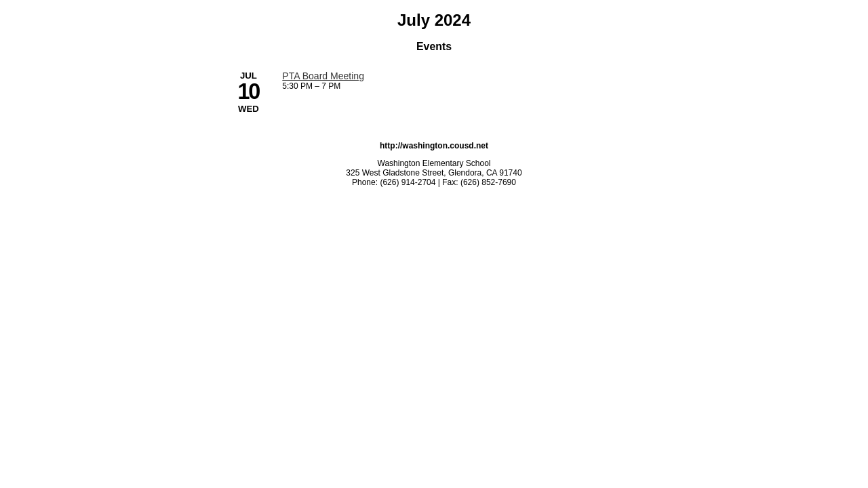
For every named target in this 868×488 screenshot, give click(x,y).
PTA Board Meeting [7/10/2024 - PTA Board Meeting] (323, 76)
